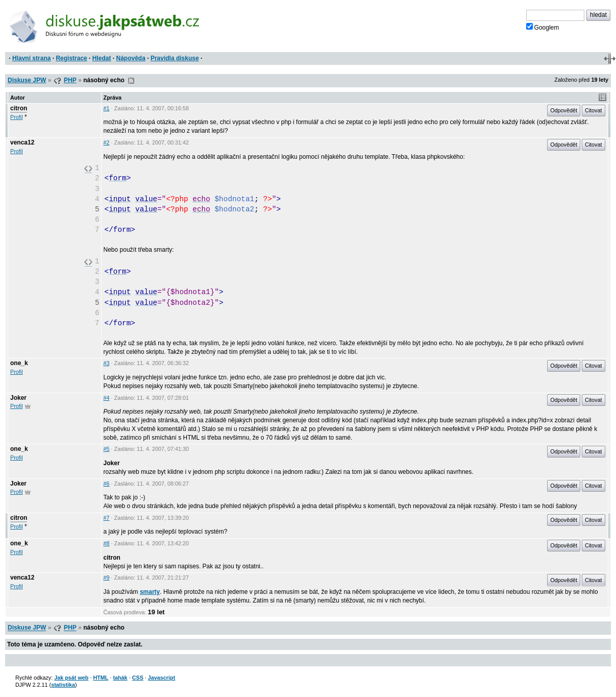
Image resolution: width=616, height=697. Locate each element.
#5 (107, 449)
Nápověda (131, 58)
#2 (107, 142)
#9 (107, 578)
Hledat (102, 58)
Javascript (162, 678)
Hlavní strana (31, 58)
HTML (101, 678)
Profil (17, 117)
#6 (107, 484)
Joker (18, 398)
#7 (107, 518)
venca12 (22, 142)
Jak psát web (71, 678)
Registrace (71, 58)
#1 (107, 108)
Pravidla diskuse (175, 58)
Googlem (543, 27)
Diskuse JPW (27, 80)
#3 (107, 363)
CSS (138, 678)
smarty (150, 592)
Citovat (594, 110)
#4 (107, 398)
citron (19, 108)
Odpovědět (564, 110)
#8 (107, 543)
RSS (131, 81)
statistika (63, 685)
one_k (19, 363)
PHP (70, 80)
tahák (120, 678)
